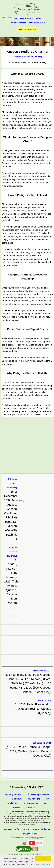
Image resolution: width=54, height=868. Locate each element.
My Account (34, 799)
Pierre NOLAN (44, 700)
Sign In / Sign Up (27, 29)
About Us (31, 808)
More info (45, 865)
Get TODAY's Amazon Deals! (27, 18)
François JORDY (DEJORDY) (11, 552)
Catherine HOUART (42, 743)
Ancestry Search (13, 794)
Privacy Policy (30, 834)
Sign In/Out (17, 799)
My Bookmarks (31, 803)
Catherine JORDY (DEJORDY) (28, 57)
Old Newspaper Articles (38, 794)
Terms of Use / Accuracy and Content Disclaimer (27, 829)
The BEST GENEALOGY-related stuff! (27, 22)
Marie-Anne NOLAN (42, 671)
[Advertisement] (27, 445)
